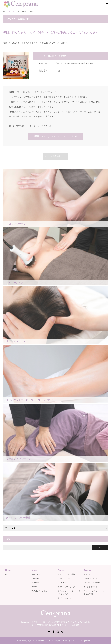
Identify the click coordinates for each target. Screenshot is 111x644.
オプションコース (64, 598)
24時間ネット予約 (91, 578)
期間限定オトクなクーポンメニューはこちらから (55, 136)
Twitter (34, 587)
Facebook (35, 583)
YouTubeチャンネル (39, 591)
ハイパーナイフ (64, 583)
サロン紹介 (36, 574)
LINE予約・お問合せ (92, 583)
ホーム (8, 574)
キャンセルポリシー (91, 587)
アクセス (87, 574)
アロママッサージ (64, 578)
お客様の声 (55, 156)
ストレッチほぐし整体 (66, 574)
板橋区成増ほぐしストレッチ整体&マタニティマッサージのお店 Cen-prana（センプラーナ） (49, 641)
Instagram (35, 578)
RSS (62, 631)
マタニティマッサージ (66, 587)
